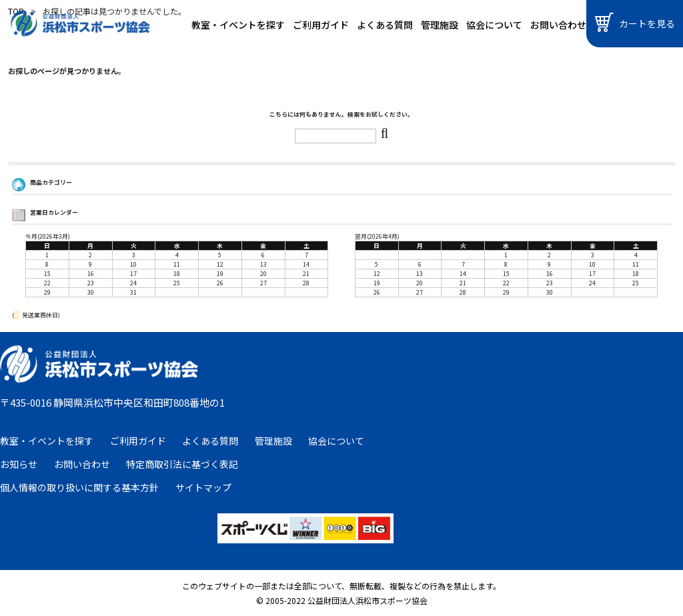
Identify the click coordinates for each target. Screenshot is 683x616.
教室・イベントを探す (238, 25)
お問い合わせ (558, 25)
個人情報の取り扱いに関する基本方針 (79, 487)
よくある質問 (385, 25)
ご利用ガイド (321, 25)
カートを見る (635, 22)
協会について (494, 25)
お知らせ (19, 464)
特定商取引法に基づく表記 (182, 464)
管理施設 (440, 25)
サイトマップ (203, 487)
